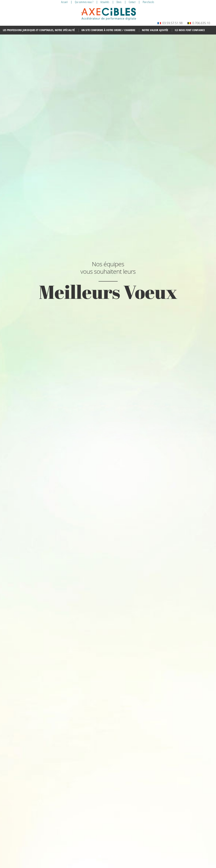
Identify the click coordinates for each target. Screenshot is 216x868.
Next (204, 449)
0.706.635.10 (199, 23)
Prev (12, 449)
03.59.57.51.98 (170, 23)
